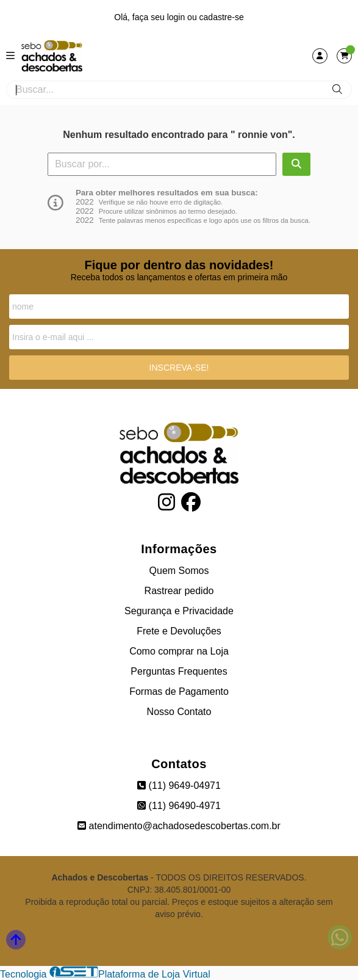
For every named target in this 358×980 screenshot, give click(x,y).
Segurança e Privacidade (179, 611)
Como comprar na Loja (179, 651)
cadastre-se (222, 17)
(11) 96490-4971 (179, 806)
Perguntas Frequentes (179, 671)
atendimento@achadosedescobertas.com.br (179, 826)
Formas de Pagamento (179, 691)
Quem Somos (179, 571)
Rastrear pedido (179, 591)
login (177, 17)
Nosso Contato (179, 712)
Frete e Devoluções (179, 631)
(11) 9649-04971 (179, 786)
